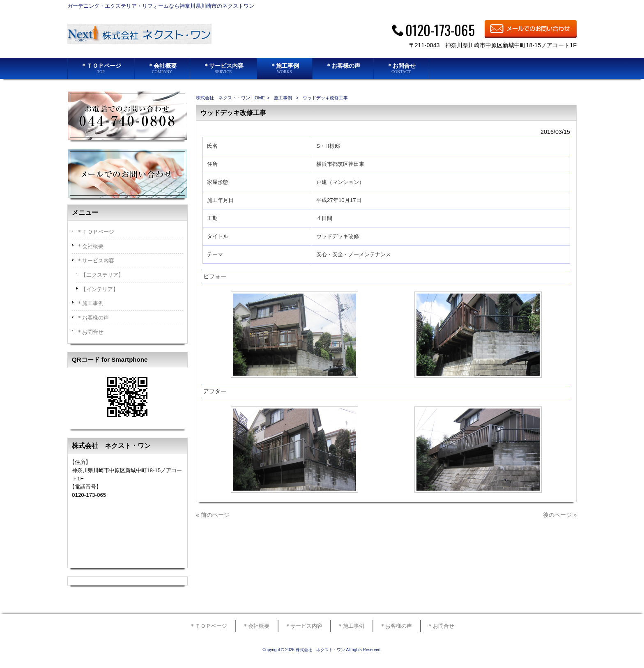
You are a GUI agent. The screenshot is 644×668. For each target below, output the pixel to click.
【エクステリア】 (102, 275)
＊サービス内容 (95, 261)
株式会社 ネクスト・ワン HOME (230, 98)
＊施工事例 (90, 303)
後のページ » (560, 515)
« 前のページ (213, 515)
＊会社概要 (90, 246)
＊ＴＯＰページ (95, 232)
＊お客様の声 (93, 318)
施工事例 (283, 98)
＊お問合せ (90, 332)
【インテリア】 (100, 289)
